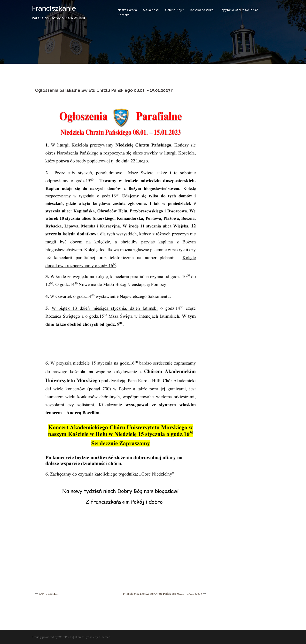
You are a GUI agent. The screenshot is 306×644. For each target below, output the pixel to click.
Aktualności (151, 10)
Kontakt (123, 15)
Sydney (89, 637)
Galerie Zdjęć (175, 10)
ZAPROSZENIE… (49, 594)
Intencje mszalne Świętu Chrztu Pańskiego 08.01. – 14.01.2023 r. (163, 594)
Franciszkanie (54, 8)
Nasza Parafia (127, 10)
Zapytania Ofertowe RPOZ (239, 10)
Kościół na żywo (202, 10)
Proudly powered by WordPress (52, 637)
